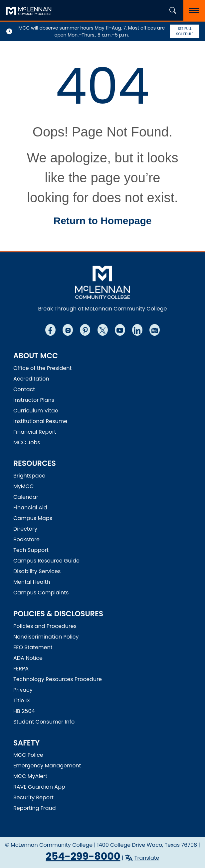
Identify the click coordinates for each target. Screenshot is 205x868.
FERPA (21, 669)
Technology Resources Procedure (58, 679)
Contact (24, 389)
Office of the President (42, 368)
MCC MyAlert (30, 776)
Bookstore (26, 539)
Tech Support (31, 550)
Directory (25, 529)
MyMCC (23, 486)
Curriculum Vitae (36, 411)
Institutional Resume (40, 421)
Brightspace (29, 476)
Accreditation (31, 379)
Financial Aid (30, 508)
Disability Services (37, 571)
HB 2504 (24, 711)
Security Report (33, 797)
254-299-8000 (83, 856)
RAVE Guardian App (39, 787)
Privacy (23, 690)
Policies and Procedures (45, 626)
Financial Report (35, 432)
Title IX (22, 700)
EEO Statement (33, 647)
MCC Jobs (27, 442)
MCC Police (28, 755)
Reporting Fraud (35, 808)
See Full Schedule (185, 31)
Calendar (26, 497)
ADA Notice (28, 658)
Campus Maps (33, 518)
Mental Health (32, 582)
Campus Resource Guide (46, 561)
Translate (147, 858)
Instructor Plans (34, 400)
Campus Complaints (41, 593)
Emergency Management (47, 766)
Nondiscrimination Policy (46, 637)
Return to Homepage (102, 221)
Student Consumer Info (44, 722)
